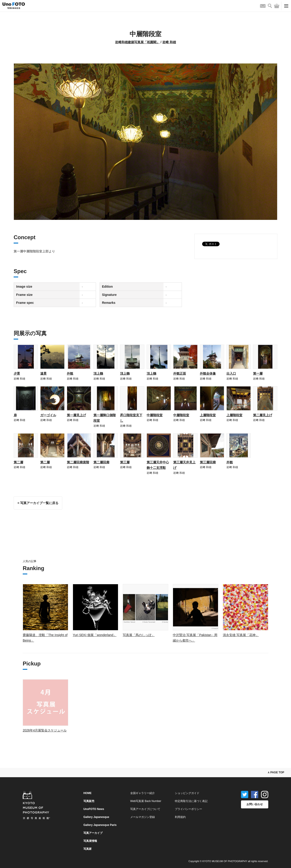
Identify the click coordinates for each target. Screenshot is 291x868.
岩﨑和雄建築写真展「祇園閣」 (137, 42)
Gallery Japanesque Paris (100, 825)
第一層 (258, 373)
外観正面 (180, 373)
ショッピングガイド (187, 793)
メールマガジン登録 (143, 817)
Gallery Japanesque (96, 817)
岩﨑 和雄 (169, 42)
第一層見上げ (76, 415)
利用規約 (180, 817)
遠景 (43, 373)
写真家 (88, 849)
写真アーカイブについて (145, 809)
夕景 (17, 373)
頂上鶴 (98, 373)
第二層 (18, 462)
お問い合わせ (255, 804)
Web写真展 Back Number (146, 801)
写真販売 (89, 801)
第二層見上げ (263, 415)
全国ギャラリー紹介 (143, 793)
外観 (70, 373)
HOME (88, 793)
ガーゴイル (48, 415)
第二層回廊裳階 (78, 462)
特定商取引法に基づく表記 (191, 801)
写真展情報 (90, 841)
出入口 (231, 373)
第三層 (125, 462)
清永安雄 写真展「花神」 (241, 635)
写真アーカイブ (93, 833)
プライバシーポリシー (188, 809)
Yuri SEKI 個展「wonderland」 (95, 635)
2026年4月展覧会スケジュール (45, 730)
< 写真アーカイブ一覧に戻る (38, 503)
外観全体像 (208, 373)
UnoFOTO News (94, 809)
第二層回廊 (101, 462)
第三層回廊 (208, 462)
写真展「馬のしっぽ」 (139, 635)
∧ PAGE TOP (276, 772)
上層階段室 (208, 415)
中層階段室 (155, 415)
